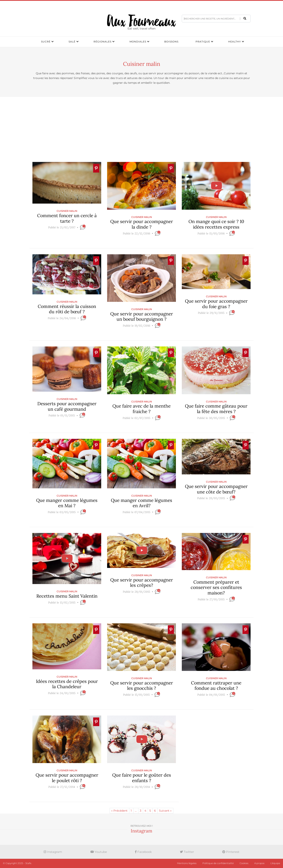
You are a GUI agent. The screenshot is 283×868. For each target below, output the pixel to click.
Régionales (102, 42)
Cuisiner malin (67, 211)
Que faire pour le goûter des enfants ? (142, 778)
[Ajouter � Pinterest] (96, 168)
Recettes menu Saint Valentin (67, 596)
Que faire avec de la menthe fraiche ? (141, 409)
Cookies (244, 863)
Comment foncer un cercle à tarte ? (67, 218)
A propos (259, 863)
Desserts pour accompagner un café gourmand (67, 406)
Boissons (171, 42)
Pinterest (231, 852)
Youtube (99, 852)
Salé (72, 42)
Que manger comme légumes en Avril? (141, 503)
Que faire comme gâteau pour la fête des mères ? (216, 409)
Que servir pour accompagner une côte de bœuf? (216, 489)
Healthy (235, 42)
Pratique (203, 42)
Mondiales (138, 42)
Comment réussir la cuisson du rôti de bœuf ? (67, 309)
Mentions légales (187, 863)
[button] (245, 18)
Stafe (28, 863)
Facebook (143, 852)
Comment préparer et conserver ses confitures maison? (216, 587)
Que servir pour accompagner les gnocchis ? (142, 686)
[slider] (67, 234)
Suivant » (165, 811)
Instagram (53, 852)
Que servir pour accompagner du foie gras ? (216, 304)
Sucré (46, 42)
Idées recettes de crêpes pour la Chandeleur (67, 684)
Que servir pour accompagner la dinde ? (142, 224)
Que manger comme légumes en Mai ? (67, 503)
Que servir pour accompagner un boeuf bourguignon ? (142, 316)
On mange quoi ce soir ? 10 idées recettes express (216, 224)
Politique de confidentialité (218, 863)
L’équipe (275, 863)
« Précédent (119, 811)
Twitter (187, 852)
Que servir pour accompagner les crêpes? (142, 582)
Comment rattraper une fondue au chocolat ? (216, 686)
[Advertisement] (141, 129)
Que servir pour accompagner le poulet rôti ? (67, 778)
